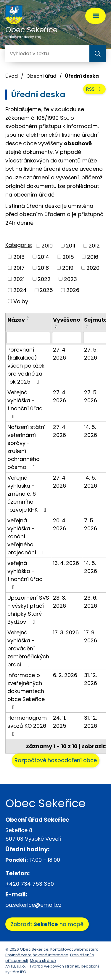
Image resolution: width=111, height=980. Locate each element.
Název (16, 320)
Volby (21, 301)
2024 (20, 290)
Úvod (12, 76)
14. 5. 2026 (91, 431)
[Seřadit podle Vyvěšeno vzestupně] (56, 325)
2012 (94, 246)
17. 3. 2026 (66, 632)
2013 (19, 257)
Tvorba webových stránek (54, 966)
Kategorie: (19, 245)
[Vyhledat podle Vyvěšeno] (67, 338)
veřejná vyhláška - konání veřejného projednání (27, 536)
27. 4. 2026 (60, 354)
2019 (68, 268)
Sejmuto (96, 320)
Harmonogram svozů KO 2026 (27, 725)
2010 (47, 246)
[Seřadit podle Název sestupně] (28, 319)
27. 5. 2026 (91, 354)
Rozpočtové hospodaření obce (56, 760)
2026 (73, 290)
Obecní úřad (41, 76)
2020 (93, 268)
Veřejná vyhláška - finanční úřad (25, 404)
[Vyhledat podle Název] (28, 338)
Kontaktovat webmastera (74, 949)
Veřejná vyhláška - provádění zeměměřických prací (28, 648)
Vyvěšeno (67, 320)
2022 (44, 279)
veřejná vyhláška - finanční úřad (25, 575)
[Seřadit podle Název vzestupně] (28, 317)
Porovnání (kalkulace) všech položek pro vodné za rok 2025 (26, 366)
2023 (70, 279)
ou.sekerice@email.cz (33, 905)
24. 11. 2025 (60, 722)
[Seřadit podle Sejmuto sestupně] (87, 327)
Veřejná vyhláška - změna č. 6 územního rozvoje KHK (28, 494)
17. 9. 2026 (91, 636)
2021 (19, 279)
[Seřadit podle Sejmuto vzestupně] (87, 325)
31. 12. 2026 (91, 679)
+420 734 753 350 (30, 884)
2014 (43, 257)
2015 (68, 257)
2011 (70, 246)
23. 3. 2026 (59, 602)
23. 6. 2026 (91, 602)
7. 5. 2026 (91, 524)
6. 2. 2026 (65, 675)
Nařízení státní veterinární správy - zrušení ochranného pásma (26, 447)
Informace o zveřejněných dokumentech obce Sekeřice (26, 691)
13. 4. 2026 (66, 563)
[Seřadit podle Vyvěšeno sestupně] (56, 327)
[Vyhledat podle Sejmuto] (96, 338)
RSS (94, 89)
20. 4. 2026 (60, 524)
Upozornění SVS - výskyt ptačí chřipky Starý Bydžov (28, 610)
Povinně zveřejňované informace (37, 955)
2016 (93, 257)
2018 (43, 268)
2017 (19, 268)
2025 (46, 290)
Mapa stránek (43, 961)
